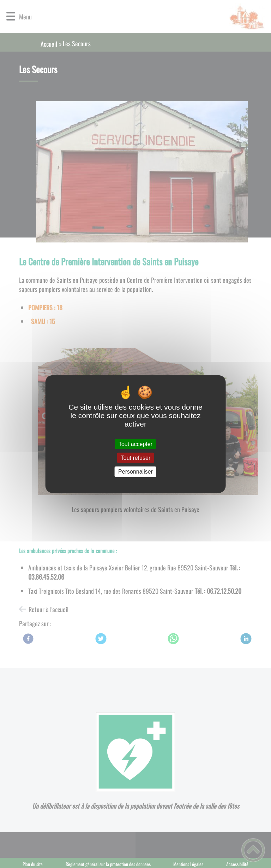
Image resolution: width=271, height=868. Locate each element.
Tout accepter (135, 444)
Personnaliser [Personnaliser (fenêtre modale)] (135, 472)
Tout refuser (135, 458)
